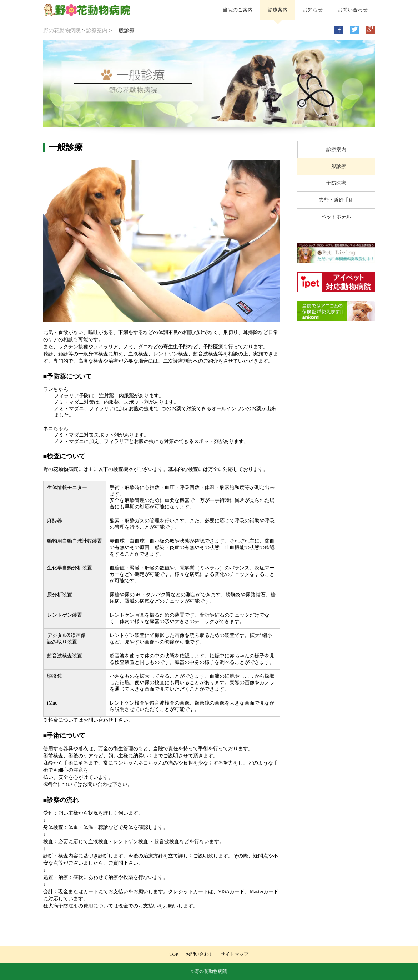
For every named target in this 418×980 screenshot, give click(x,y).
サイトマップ (235, 954)
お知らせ (313, 10)
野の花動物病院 (62, 30)
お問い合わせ (353, 10)
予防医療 (336, 183)
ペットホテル (336, 217)
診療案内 (278, 10)
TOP (174, 954)
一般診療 (336, 166)
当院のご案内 (238, 10)
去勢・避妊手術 (336, 200)
